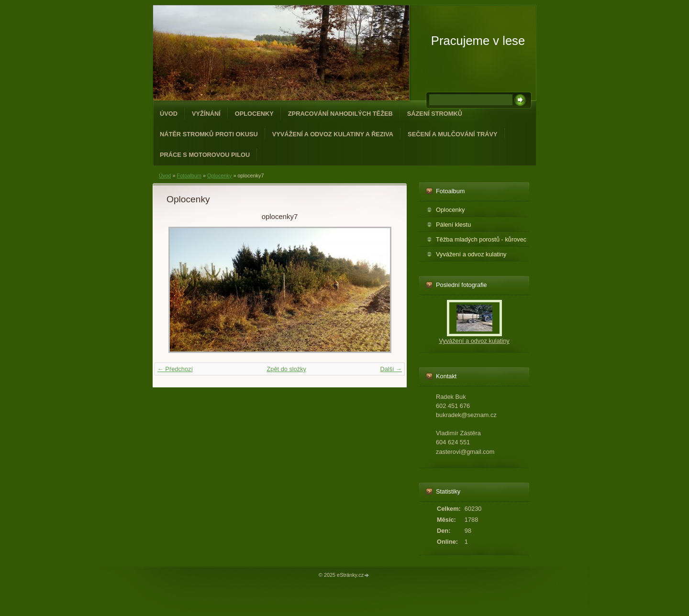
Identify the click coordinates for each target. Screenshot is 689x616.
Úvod (169, 114)
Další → (391, 369)
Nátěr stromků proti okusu (209, 134)
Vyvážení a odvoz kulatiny (471, 254)
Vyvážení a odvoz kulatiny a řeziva (333, 134)
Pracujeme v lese (478, 41)
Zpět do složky (286, 369)
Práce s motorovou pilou (205, 155)
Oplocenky (254, 114)
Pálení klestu (453, 225)
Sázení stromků (435, 114)
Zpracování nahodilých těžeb (340, 114)
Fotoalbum (189, 176)
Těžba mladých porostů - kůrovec (481, 239)
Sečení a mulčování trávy (452, 134)
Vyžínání (206, 114)
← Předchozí (175, 369)
